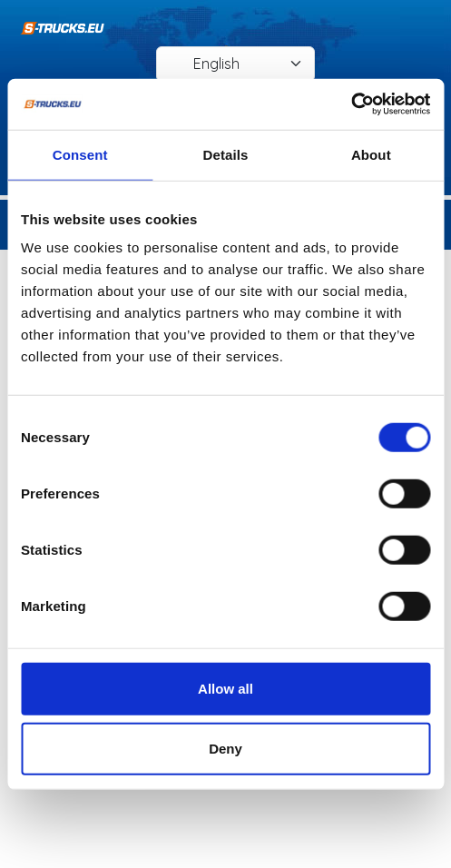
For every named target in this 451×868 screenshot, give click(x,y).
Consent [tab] (80, 154)
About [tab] (371, 154)
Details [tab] (226, 154)
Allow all (225, 689)
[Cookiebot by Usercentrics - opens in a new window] (351, 104)
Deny (225, 748)
